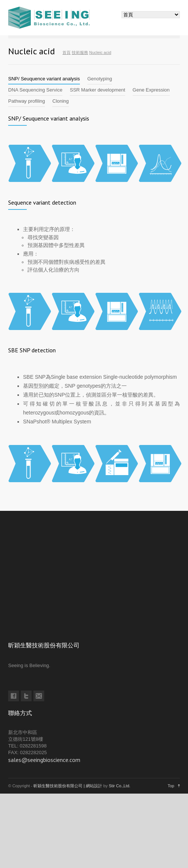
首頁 (67, 52)
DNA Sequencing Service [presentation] (35, 90)
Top (171, 786)
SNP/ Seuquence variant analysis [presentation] (44, 79)
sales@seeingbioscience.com (44, 760)
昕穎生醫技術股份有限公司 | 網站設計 (68, 786)
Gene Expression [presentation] (151, 90)
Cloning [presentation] (61, 101)
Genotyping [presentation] (100, 79)
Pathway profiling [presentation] (27, 101)
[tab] (44, 79)
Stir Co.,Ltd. (120, 786)
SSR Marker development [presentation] (98, 90)
